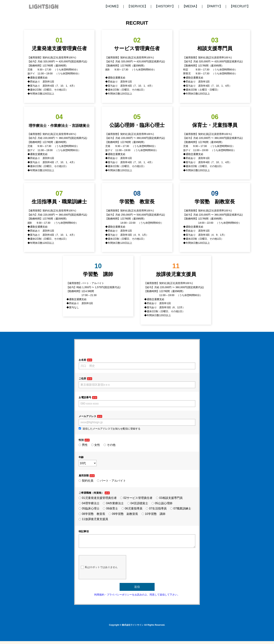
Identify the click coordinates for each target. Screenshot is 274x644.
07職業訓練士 (181, 508)
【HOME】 (112, 6)
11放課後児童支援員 (93, 519)
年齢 (81, 457)
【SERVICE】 (137, 6)
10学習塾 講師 (154, 514)
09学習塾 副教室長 (123, 514)
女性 (96, 445)
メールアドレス (87, 416)
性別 (81, 440)
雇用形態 (84, 476)
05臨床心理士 (89, 508)
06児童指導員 (132, 508)
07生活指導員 (156, 508)
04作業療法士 (113, 503)
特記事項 (84, 531)
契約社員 (86, 481)
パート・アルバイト (112, 481)
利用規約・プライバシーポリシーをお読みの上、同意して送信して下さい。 (137, 597)
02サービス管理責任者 (136, 498)
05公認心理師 (162, 503)
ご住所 (82, 378)
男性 (83, 445)
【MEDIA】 (190, 6)
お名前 (82, 360)
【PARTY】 (214, 6)
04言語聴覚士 (138, 503)
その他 (110, 445)
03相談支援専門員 (169, 498)
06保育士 (110, 508)
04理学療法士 (89, 503)
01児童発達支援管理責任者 (98, 498)
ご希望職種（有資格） (91, 493)
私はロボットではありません (99, 570)
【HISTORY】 (165, 6)
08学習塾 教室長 (92, 514)
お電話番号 (85, 397)
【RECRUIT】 (240, 6)
